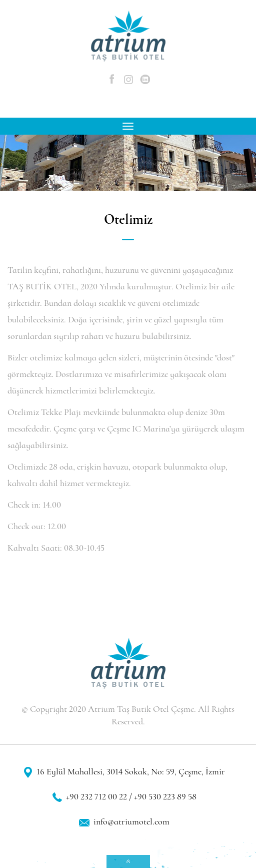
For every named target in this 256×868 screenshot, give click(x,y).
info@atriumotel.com (131, 822)
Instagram (129, 80)
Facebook (112, 80)
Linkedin (145, 80)
